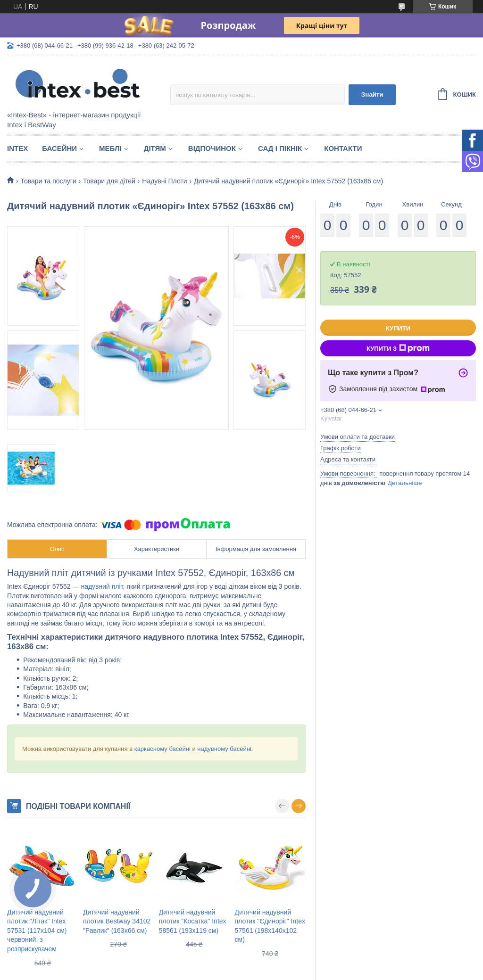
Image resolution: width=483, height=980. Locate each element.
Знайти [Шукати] (372, 95)
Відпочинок (212, 148)
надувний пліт (102, 586)
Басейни (59, 148)
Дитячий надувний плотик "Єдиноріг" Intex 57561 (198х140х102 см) (270, 926)
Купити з (398, 348)
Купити (398, 328)
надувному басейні (224, 749)
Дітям (155, 148)
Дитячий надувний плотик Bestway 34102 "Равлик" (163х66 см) (117, 921)
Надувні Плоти (164, 181)
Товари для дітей (109, 181)
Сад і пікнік (280, 148)
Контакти (343, 148)
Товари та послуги (48, 181)
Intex (17, 148)
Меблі (110, 148)
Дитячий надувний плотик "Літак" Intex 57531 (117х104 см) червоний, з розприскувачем (37, 931)
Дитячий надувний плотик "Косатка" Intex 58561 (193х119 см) (193, 921)
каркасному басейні (162, 749)
